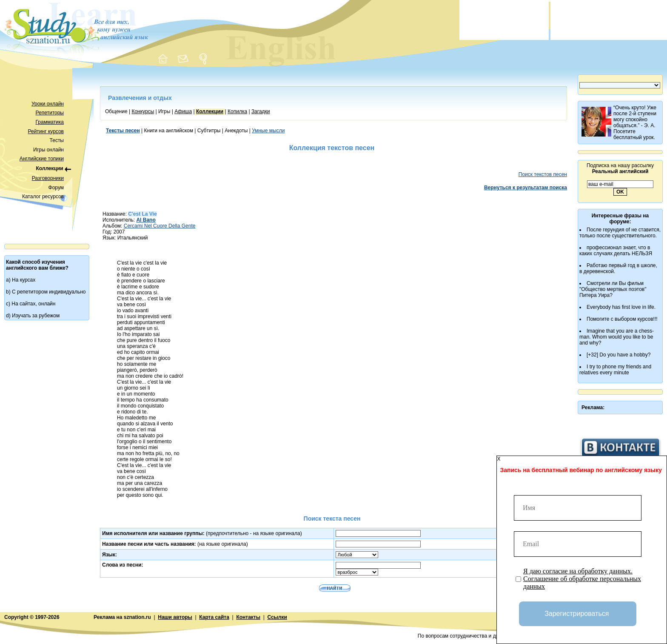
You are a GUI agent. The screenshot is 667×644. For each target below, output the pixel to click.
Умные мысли (268, 131)
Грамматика (50, 122)
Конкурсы (143, 111)
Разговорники (48, 178)
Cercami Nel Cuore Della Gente (160, 226)
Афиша (183, 111)
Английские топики (42, 159)
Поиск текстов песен (543, 174)
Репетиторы (50, 113)
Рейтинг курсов (46, 131)
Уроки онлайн (48, 104)
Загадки (261, 111)
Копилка (237, 111)
